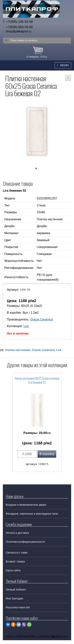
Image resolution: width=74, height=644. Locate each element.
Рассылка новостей (18, 607)
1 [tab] (38, 169)
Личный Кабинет (16, 590)
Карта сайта (13, 570)
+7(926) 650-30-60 (18, 27)
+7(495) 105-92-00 (18, 22)
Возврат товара (15, 561)
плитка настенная (17, 350)
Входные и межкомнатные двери (26, 505)
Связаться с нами (17, 553)
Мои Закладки (14, 598)
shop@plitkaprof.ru (18, 31)
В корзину (47, 454)
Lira (26, 326)
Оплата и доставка (17, 533)
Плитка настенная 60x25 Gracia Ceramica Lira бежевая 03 (37, 380)
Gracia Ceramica (42, 319)
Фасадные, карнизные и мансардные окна (32, 514)
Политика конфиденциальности (25, 542)
